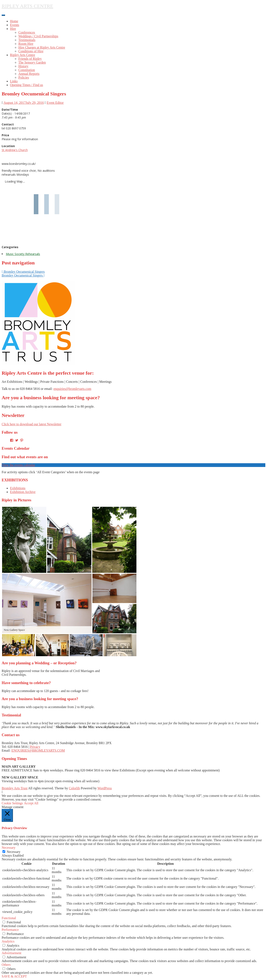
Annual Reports (29, 74)
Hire (13, 29)
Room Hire (26, 44)
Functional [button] (9, 918)
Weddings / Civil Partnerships (38, 36)
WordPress (105, 788)
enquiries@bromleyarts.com (72, 389)
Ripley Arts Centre (23, 55)
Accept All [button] (31, 803)
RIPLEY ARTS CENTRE (27, 6)
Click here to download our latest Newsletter (31, 424)
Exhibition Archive (23, 492)
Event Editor (55, 103)
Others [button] (6, 965)
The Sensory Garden (32, 62)
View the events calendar (18, 465)
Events (15, 25)
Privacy (35, 747)
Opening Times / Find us (26, 85)
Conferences (27, 32)
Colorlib (74, 788)
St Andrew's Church (15, 150)
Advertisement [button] (11, 953)
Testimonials (27, 40)
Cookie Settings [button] (12, 803)
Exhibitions (18, 488)
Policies (24, 77)
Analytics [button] (8, 941)
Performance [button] (10, 930)
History (23, 66)
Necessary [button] (9, 848)
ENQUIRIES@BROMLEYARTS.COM (38, 750)
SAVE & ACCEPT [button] (14, 976)
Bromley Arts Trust (15, 788)
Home (14, 21)
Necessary (14, 852)
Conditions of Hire (31, 51)
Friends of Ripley (30, 59)
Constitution (27, 70)
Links (14, 81)
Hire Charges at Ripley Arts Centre (42, 47)
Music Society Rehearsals (23, 254)
